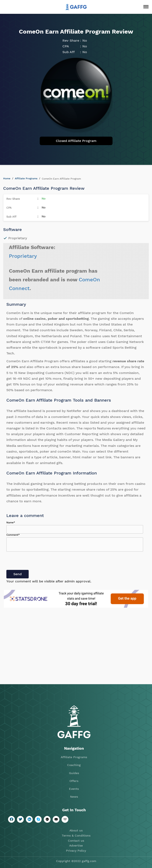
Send (18, 574)
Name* (11, 522)
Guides (74, 773)
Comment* (13, 535)
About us (76, 830)
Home (7, 178)
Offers (74, 781)
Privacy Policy (76, 851)
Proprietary (23, 256)
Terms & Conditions (76, 835)
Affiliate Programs (26, 178)
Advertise (76, 845)
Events (74, 789)
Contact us (76, 841)
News (74, 797)
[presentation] (39, 562)
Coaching (74, 765)
